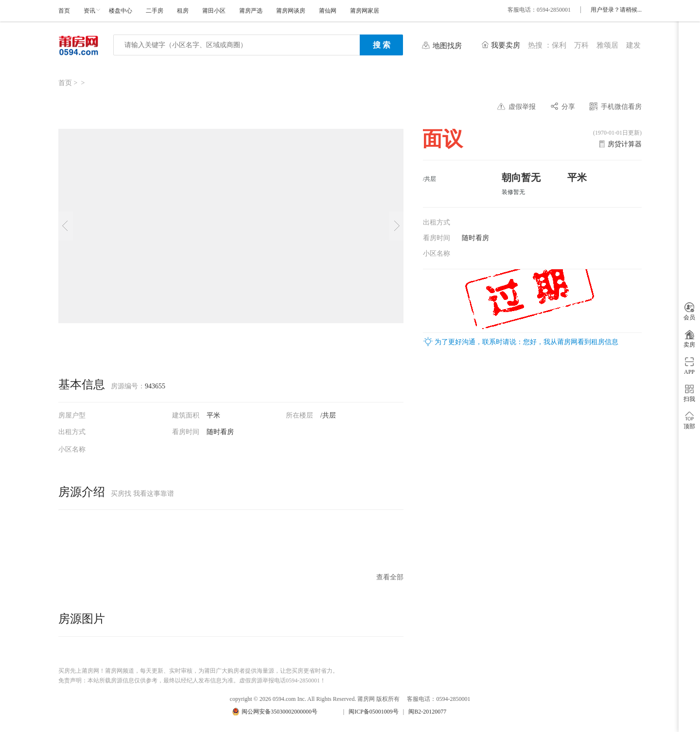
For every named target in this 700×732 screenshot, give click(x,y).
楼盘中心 (121, 11)
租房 (183, 11)
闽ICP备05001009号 (374, 712)
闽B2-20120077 (427, 712)
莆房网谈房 (291, 11)
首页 (64, 11)
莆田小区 (214, 11)
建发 (633, 45)
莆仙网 (328, 11)
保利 (559, 45)
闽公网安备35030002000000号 (280, 712)
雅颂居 (607, 45)
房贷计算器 (625, 144)
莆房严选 (251, 11)
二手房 (155, 11)
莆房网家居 (365, 11)
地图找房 (447, 46)
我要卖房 (506, 45)
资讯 (89, 11)
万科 (581, 45)
